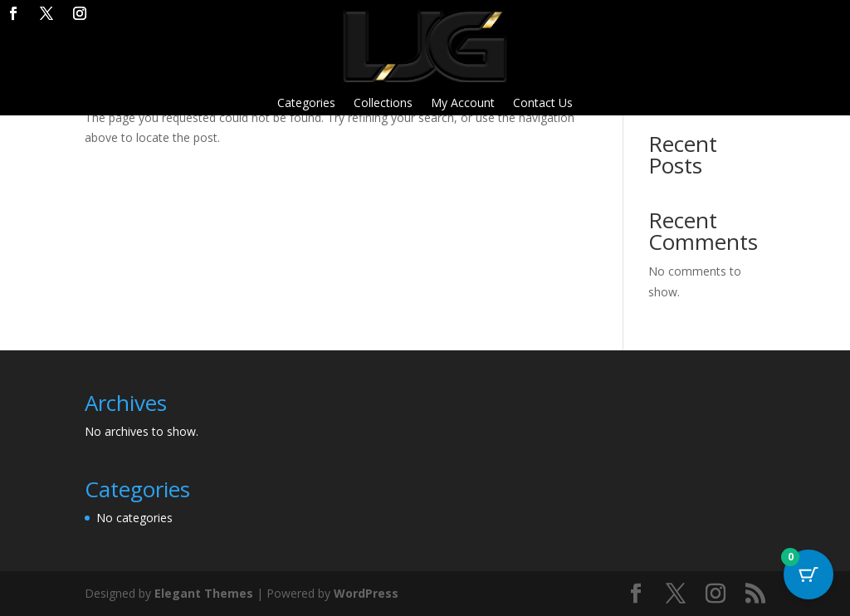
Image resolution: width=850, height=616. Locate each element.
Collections (383, 104)
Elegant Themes (204, 593)
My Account (463, 104)
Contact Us (543, 104)
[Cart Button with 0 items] (808, 574)
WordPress (366, 593)
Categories (306, 104)
